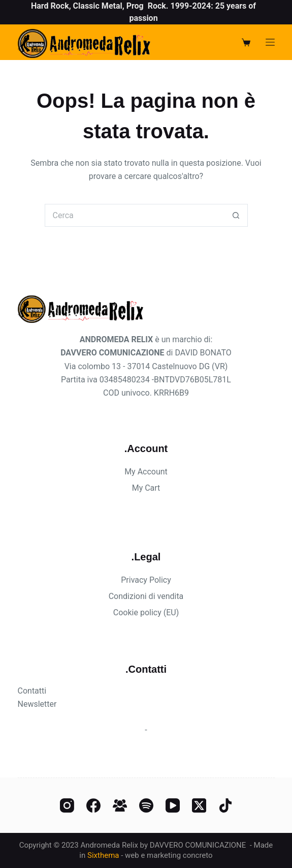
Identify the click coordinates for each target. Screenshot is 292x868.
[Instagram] (67, 805)
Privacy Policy (146, 580)
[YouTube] (173, 805)
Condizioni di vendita (146, 596)
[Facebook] (93, 805)
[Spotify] (146, 805)
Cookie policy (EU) (146, 612)
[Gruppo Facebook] (120, 805)
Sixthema (103, 855)
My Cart (146, 488)
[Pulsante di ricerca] (236, 215)
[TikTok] (225, 805)
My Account (146, 472)
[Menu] (270, 42)
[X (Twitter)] (199, 805)
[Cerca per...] (135, 215)
